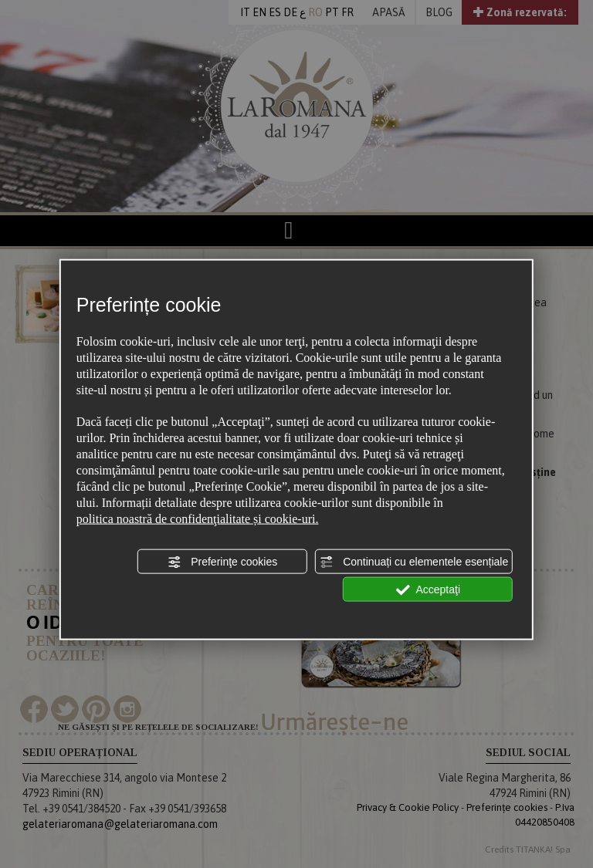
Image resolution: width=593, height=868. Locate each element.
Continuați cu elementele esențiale (414, 562)
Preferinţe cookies (222, 562)
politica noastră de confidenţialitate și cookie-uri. (198, 518)
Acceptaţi (428, 590)
